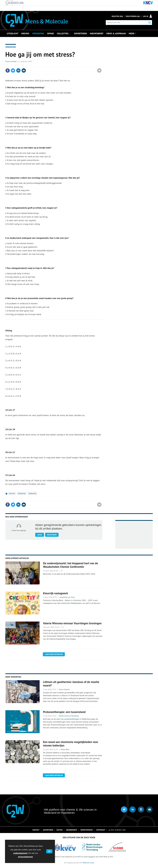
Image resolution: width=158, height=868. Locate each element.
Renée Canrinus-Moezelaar (69, 716)
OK (49, 851)
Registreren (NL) (133, 16)
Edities (60, 830)
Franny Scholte (11, 61)
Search (150, 23)
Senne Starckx (64, 689)
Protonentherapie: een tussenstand (64, 712)
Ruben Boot (65, 749)
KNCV (79, 857)
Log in (146, 16)
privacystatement (25, 857)
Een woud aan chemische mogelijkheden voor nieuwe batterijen (71, 744)
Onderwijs (22, 493)
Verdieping (11, 47)
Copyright (101, 830)
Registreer (52, 535)
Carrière (12, 493)
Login (40, 535)
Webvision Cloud (88, 863)
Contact (36, 830)
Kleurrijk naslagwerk (55, 593)
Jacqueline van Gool (67, 597)
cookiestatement (20, 853)
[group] (132, 33)
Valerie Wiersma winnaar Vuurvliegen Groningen (72, 623)
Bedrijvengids (87, 830)
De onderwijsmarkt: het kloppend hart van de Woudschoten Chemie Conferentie (70, 565)
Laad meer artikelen (54, 654)
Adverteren (48, 830)
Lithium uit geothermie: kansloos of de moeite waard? (71, 684)
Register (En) (117, 16)
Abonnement (72, 830)
